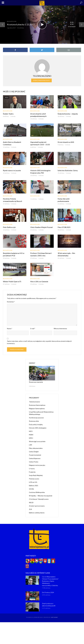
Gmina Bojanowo (35, 458)
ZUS (30, 509)
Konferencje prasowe (36, 418)
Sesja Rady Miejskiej (36, 475)
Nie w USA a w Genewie (39, 281)
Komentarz (11, 302)
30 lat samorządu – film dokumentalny (66, 254)
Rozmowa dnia (34, 421)
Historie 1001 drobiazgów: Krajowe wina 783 (41, 172)
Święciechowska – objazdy (68, 114)
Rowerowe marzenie (36, 382)
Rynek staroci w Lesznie (12, 170)
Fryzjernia (32, 472)
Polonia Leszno (34, 479)
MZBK (31, 435)
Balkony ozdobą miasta (37, 513)
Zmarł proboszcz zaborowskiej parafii (49, 605)
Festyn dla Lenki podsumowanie (64, 200)
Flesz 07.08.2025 (64, 227)
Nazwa (10, 329)
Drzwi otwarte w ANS (66, 142)
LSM (30, 445)
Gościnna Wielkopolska (37, 492)
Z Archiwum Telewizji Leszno (39, 499)
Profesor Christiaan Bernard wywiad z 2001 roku (41, 254)
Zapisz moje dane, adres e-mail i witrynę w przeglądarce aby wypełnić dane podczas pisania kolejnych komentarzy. (39, 342)
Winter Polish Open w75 (12, 281)
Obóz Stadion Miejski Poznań (42, 227)
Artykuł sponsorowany (37, 506)
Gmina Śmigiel (34, 452)
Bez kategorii (12, 21)
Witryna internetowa (60, 329)
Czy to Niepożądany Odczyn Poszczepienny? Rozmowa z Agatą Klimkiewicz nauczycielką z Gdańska (50, 581)
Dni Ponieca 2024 (48, 592)
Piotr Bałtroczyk (9, 227)
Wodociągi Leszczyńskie (37, 441)
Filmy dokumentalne (36, 448)
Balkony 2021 (34, 486)
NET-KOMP (54, 617)
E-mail (33, 329)
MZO (31, 431)
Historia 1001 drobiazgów (38, 428)
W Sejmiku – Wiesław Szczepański (41, 496)
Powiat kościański (35, 455)
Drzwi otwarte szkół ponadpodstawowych (38, 115)
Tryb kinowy (72, 24)
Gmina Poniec (34, 462)
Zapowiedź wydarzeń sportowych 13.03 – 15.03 (40, 143)
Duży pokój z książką (36, 424)
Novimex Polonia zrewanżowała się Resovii (12, 200)
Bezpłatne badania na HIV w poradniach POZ (14, 254)
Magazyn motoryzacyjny (37, 465)
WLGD (31, 502)
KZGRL (31, 489)
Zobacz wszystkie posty (41, 80)
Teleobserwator (35, 402)
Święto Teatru (8, 114)
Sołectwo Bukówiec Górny (68, 170)
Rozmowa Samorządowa (37, 405)
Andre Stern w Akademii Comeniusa (12, 143)
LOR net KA (33, 482)
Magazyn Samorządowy (37, 408)
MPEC (31, 438)
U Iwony (32, 469)
